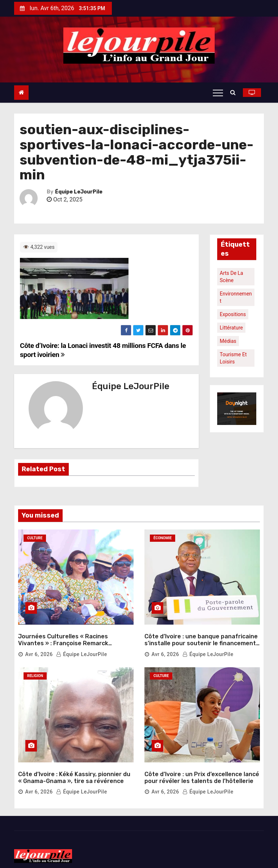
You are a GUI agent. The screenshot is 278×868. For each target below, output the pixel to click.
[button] (235, 92)
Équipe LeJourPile (79, 192)
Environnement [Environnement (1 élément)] (236, 297)
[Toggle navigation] (218, 93)
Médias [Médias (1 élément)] (228, 341)
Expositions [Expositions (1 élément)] (233, 314)
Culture (35, 538)
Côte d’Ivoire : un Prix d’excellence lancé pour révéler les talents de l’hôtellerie (202, 768)
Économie (163, 538)
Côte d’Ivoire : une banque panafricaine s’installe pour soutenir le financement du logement (201, 639)
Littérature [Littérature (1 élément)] (231, 328)
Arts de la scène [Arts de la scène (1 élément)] (231, 277)
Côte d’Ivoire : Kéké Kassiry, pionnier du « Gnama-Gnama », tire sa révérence (74, 768)
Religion (35, 671)
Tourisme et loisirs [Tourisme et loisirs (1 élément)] (233, 358)
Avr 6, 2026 (39, 650)
